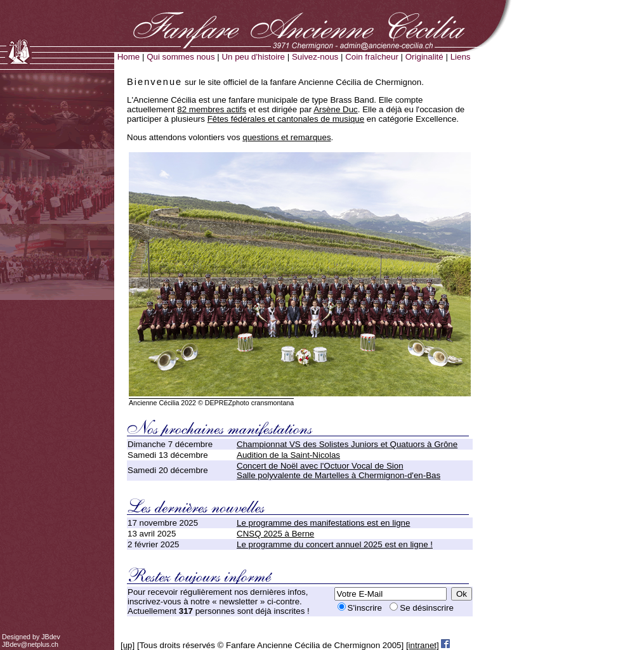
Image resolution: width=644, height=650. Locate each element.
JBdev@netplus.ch (30, 644)
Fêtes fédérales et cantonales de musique (286, 119)
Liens (461, 57)
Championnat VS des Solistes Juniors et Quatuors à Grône (347, 444)
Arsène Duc (336, 109)
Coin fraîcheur (372, 57)
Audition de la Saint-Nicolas (288, 455)
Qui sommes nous (181, 57)
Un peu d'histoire (253, 57)
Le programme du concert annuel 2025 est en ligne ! (335, 544)
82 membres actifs (212, 109)
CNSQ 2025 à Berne (275, 534)
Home (129, 57)
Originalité (424, 57)
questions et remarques (286, 137)
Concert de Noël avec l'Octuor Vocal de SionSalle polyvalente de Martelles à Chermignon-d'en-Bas (338, 471)
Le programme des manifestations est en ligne (323, 523)
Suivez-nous (315, 57)
